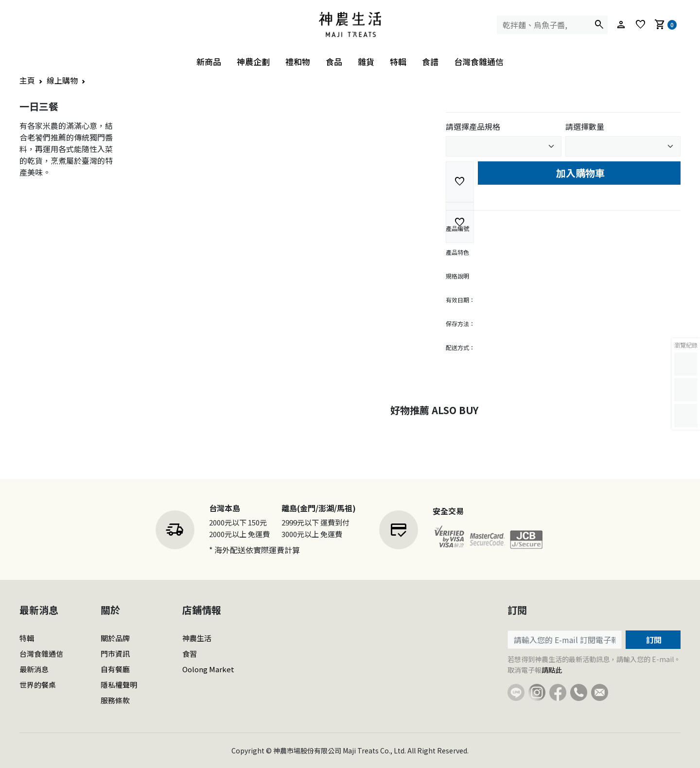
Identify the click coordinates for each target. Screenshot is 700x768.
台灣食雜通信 (479, 61)
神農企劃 (253, 61)
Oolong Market (208, 669)
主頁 (27, 80)
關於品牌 (115, 638)
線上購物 (62, 80)
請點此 (552, 670)
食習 (190, 654)
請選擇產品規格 (473, 126)
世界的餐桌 (38, 685)
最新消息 (34, 669)
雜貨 (366, 61)
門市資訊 (115, 654)
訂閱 (653, 640)
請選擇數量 (585, 126)
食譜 (430, 61)
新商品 (209, 61)
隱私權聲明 (119, 685)
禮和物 (298, 61)
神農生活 (197, 638)
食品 (334, 61)
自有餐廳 (115, 669)
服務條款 (115, 700)
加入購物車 (579, 173)
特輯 (398, 61)
